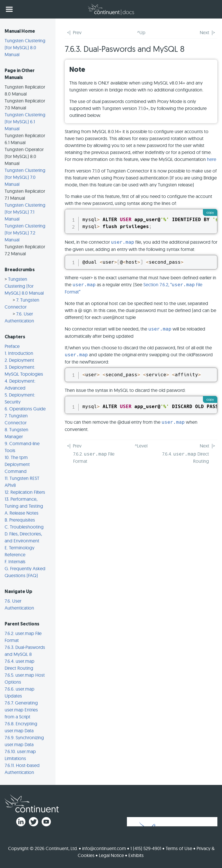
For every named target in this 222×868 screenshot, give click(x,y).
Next (205, 32)
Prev (77, 32)
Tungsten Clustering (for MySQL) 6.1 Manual (25, 122)
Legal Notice (111, 855)
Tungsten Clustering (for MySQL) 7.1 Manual (25, 212)
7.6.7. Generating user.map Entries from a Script (21, 710)
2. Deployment (19, 360)
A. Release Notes (22, 513)
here (212, 159)
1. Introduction (19, 353)
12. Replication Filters (25, 492)
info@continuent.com (104, 848)
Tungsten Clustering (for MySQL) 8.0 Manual (25, 47)
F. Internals (15, 561)
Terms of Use (179, 848)
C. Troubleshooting (24, 527)
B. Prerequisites (20, 520)
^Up (141, 32)
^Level (141, 446)
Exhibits (136, 855)
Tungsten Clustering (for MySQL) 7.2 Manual (25, 233)
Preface (12, 346)
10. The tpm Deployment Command (17, 464)
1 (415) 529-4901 (146, 848)
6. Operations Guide (25, 409)
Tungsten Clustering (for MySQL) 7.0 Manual (25, 177)
